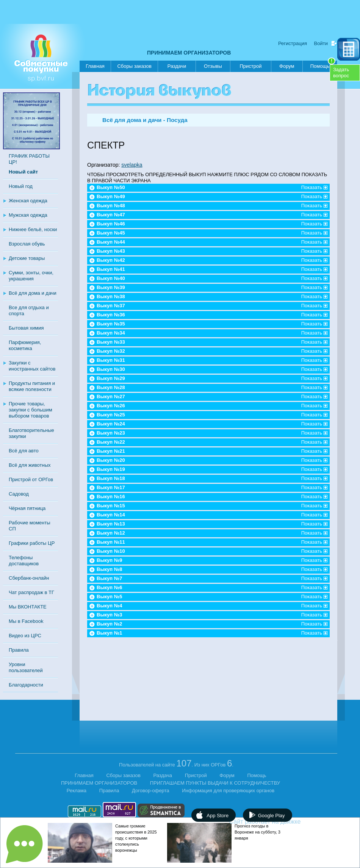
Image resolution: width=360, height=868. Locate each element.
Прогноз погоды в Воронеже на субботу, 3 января (257, 832)
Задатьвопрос (341, 73)
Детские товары (27, 258)
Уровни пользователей (26, 667)
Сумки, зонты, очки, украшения (31, 276)
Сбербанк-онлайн (29, 578)
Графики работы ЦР (32, 543)
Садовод (19, 494)
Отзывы (213, 66)
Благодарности (26, 685)
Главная (95, 66)
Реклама (77, 791)
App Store (218, 816)
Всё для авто (24, 451)
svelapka (132, 165)
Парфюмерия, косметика (25, 345)
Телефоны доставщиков (24, 561)
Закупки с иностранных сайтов (32, 366)
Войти (321, 43)
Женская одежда (28, 201)
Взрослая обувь (27, 244)
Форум (287, 66)
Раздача (163, 775)
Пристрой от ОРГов (31, 479)
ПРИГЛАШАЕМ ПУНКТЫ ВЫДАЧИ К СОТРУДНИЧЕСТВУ (215, 783)
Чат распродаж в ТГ (31, 592)
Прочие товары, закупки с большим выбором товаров (31, 410)
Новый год (21, 186)
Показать (312, 187)
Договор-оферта (151, 791)
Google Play (272, 816)
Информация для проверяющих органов (228, 791)
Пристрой (250, 66)
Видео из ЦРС (25, 636)
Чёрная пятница (27, 508)
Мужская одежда (28, 215)
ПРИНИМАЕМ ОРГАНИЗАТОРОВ (189, 53)
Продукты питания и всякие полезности (32, 386)
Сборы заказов (134, 66)
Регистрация (293, 43)
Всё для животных (30, 465)
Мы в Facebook (26, 621)
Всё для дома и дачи (33, 293)
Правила (19, 650)
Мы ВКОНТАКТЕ (28, 607)
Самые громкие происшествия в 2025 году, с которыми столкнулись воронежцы (136, 838)
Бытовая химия (26, 328)
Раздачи (177, 66)
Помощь (323, 65)
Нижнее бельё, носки (33, 229)
